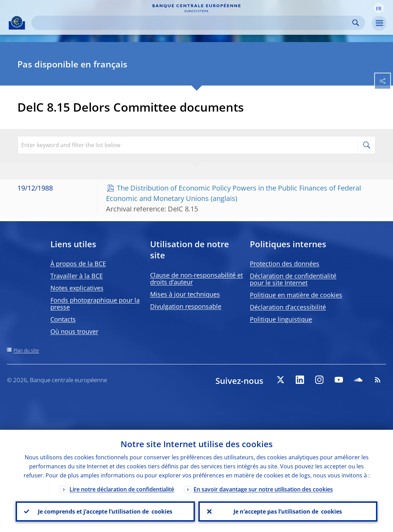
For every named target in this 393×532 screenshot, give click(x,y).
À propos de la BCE (78, 264)
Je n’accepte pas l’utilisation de (288, 511)
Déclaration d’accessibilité (288, 307)
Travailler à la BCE (77, 276)
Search (356, 23)
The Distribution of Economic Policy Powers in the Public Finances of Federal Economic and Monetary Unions (234, 193)
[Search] (193, 23)
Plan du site (26, 350)
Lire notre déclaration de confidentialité (122, 489)
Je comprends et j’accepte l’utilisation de (105, 511)
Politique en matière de (296, 295)
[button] (379, 8)
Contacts (63, 319)
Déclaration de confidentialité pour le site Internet (293, 279)
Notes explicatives (77, 288)
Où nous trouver (74, 331)
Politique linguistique (281, 319)
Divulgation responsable (186, 306)
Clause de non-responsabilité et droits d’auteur (196, 279)
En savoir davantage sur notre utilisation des (263, 489)
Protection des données (285, 264)
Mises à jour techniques (185, 294)
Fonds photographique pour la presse (95, 304)
